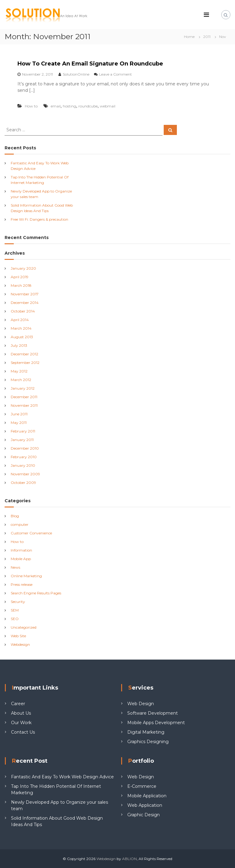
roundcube (88, 106)
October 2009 (23, 483)
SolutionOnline (76, 74)
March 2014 (21, 328)
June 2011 (19, 414)
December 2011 (24, 397)
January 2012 (23, 388)
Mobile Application (147, 796)
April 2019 (20, 277)
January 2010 (23, 465)
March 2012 (21, 380)
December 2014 (25, 303)
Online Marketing (26, 576)
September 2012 (25, 363)
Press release (22, 584)
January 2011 (22, 440)
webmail (108, 106)
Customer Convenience (31, 533)
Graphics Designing (148, 742)
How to (31, 106)
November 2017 (25, 294)
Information (21, 550)
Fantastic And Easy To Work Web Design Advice (62, 777)
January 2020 (23, 268)
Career (18, 704)
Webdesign (20, 644)
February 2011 (23, 431)
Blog (15, 516)
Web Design (141, 704)
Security (18, 602)
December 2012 (24, 354)
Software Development (153, 713)
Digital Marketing (146, 732)
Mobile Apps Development (156, 723)
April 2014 (20, 320)
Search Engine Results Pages (36, 593)
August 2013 (22, 337)
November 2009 (25, 474)
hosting (69, 106)
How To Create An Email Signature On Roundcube (90, 64)
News (15, 567)
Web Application (145, 805)
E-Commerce (142, 786)
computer (20, 524)
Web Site (18, 636)
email (56, 106)
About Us (21, 713)
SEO (15, 619)
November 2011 (24, 405)
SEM (15, 610)
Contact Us (23, 732)
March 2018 (21, 285)
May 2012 (19, 371)
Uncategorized (24, 627)
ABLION (129, 859)
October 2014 (23, 311)
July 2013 (19, 345)
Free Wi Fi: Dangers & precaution (39, 219)
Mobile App (21, 559)
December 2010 (25, 448)
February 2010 (24, 457)
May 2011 (19, 423)
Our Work (21, 723)
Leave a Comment (116, 74)
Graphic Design (144, 815)
